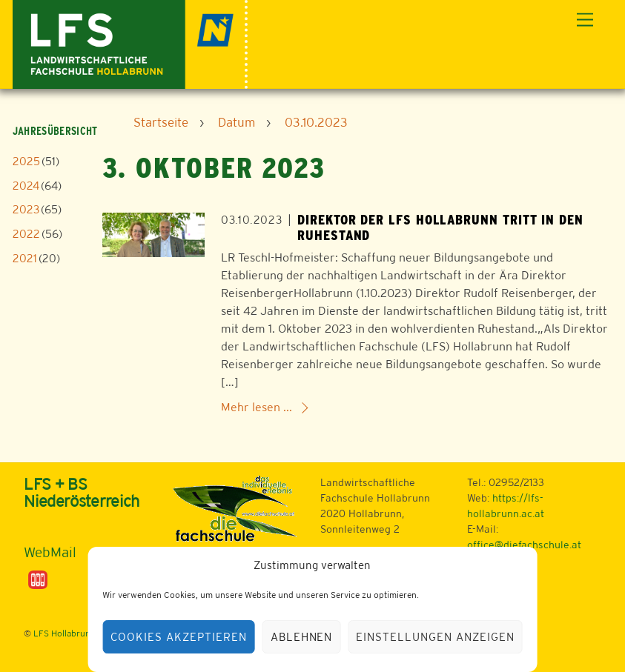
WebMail (50, 552)
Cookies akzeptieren (179, 637)
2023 (26, 209)
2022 (26, 234)
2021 (25, 258)
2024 (26, 186)
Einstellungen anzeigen (435, 637)
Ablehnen (302, 637)
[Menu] (585, 20)
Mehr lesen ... (257, 407)
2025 (26, 161)
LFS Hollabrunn (65, 633)
